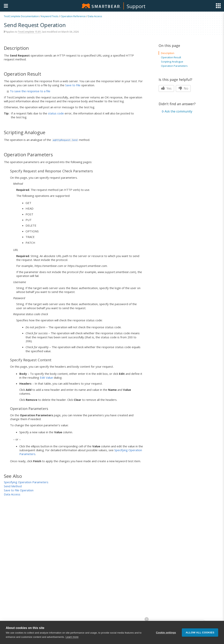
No (183, 88)
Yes (166, 88)
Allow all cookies (200, 634)
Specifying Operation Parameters (26, 482)
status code (56, 113)
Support (136, 6)
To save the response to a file (29, 91)
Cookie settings (166, 634)
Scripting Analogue (172, 62)
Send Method (13, 486)
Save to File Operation (19, 490)
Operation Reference (73, 16)
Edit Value (46, 377)
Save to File (73, 85)
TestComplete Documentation (21, 16)
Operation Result (171, 57)
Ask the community (178, 111)
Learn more (72, 639)
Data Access (95, 16)
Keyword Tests (50, 16)
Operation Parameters (174, 66)
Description (168, 53)
